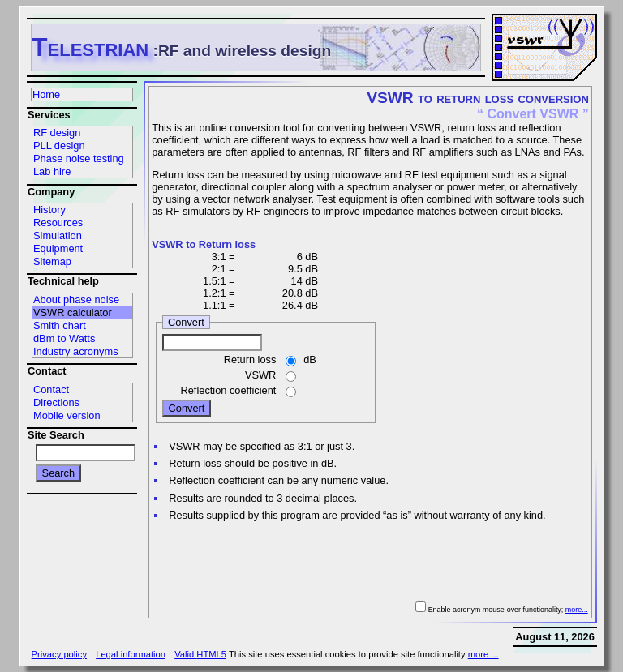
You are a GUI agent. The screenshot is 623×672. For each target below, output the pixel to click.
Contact (51, 390)
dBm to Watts (64, 338)
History (49, 210)
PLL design (59, 146)
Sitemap (52, 261)
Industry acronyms (76, 351)
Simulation (58, 235)
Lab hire (52, 171)
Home (46, 94)
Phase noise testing (79, 158)
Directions (56, 402)
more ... (483, 654)
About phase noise (76, 300)
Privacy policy (59, 654)
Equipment (58, 248)
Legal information (131, 654)
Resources (58, 223)
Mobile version (67, 415)
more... (577, 610)
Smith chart (60, 325)
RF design (57, 133)
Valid (200, 654)
